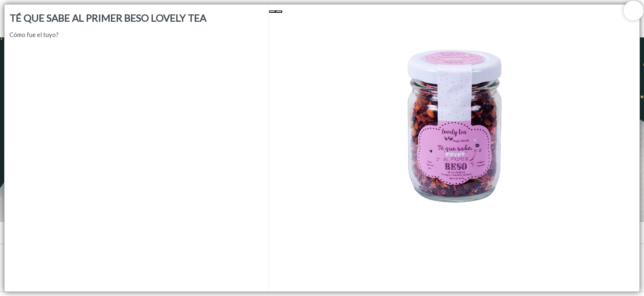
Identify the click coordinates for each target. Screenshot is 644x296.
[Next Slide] (279, 12)
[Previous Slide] (272, 12)
